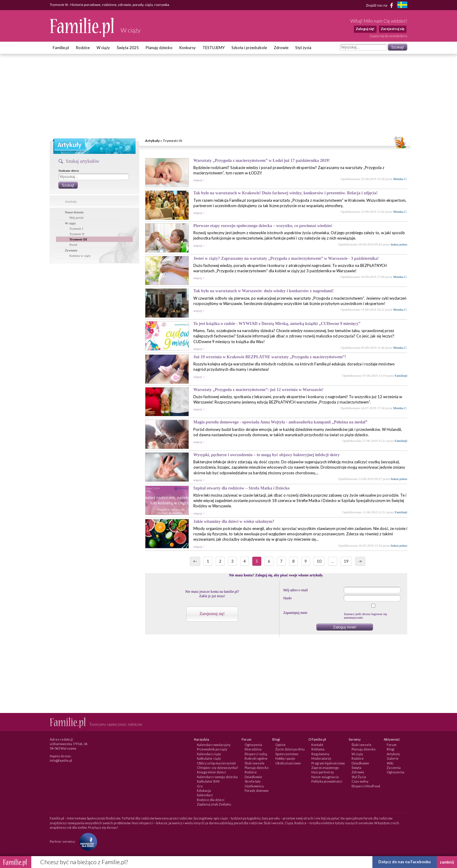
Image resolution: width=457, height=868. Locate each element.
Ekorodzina (253, 749)
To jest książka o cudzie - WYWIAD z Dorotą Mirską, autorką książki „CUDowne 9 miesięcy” (277, 324)
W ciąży (103, 48)
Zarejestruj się (393, 29)
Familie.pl (61, 48)
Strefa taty (253, 781)
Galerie (393, 758)
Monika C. (400, 179)
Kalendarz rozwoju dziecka (217, 777)
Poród (73, 245)
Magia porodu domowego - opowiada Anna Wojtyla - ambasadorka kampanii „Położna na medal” (280, 422)
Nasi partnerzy (323, 772)
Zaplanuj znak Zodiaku (214, 804)
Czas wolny (360, 781)
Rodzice (83, 48)
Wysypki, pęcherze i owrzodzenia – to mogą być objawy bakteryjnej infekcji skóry (266, 455)
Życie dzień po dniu (290, 749)
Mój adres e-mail (296, 590)
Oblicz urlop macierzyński (216, 763)
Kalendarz (205, 795)
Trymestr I (76, 229)
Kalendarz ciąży (209, 754)
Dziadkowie (253, 777)
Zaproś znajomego (325, 768)
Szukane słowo (69, 171)
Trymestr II (77, 234)
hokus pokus (399, 244)
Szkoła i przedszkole (249, 48)
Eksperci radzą (256, 754)
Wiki (390, 763)
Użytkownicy (254, 786)
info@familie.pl (61, 760)
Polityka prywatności (327, 781)
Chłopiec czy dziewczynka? (217, 768)
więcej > (199, 180)
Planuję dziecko (159, 48)
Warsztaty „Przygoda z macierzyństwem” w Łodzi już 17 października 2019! (262, 161)
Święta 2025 (128, 48)
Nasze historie (74, 212)
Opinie (280, 745)
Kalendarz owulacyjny (214, 745)
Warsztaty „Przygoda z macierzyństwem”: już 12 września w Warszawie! (258, 390)
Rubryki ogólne (256, 758)
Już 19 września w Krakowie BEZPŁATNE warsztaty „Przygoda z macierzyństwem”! (270, 357)
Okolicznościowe (288, 763)
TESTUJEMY (214, 48)
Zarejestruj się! (212, 614)
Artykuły (152, 141)
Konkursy (188, 48)
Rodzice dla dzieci (211, 800)
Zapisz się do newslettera (388, 36)
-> (360, 561)
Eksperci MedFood (366, 786)
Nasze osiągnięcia (325, 777)
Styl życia (303, 48)
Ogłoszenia (253, 745)
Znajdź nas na (381, 5)
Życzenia (394, 768)
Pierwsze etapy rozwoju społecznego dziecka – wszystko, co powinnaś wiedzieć (263, 226)
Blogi (391, 749)
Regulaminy (320, 754)
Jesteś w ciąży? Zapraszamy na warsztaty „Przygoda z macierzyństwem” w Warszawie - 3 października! (286, 258)
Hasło (287, 598)
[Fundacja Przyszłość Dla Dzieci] (87, 841)
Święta (356, 768)
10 (319, 561)
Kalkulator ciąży (209, 758)
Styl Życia (359, 777)
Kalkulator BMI (208, 781)
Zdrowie (281, 48)
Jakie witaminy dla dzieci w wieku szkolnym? (234, 521)
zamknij (447, 862)
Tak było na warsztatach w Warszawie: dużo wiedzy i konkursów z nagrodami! (264, 291)
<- (195, 561)
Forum (392, 745)
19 (346, 561)
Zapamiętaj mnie (295, 613)
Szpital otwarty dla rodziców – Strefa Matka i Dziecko (241, 488)
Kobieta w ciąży (80, 256)
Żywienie (71, 250)
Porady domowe (257, 790)
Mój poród (76, 218)
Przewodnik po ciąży (212, 749)
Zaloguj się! (365, 29)
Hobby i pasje (285, 758)
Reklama (318, 749)
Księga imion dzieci (211, 772)
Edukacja (204, 790)
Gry (200, 786)
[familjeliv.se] (402, 6)
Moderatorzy (321, 758)
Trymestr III (78, 239)
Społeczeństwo (287, 754)
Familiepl (401, 376)
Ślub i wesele (255, 763)
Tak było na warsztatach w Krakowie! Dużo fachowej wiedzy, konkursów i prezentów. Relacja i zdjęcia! (285, 193)
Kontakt (317, 745)
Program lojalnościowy (328, 763)
